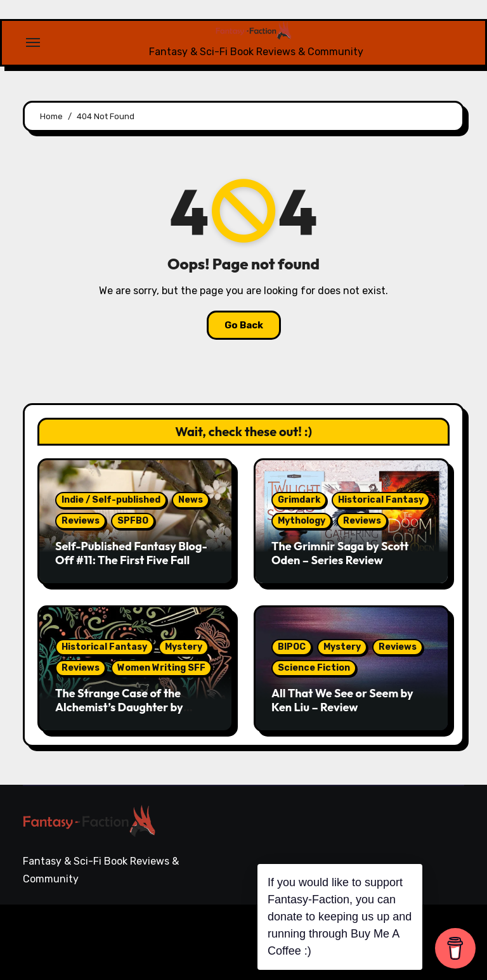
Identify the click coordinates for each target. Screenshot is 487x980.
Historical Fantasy (381, 500)
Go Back (244, 325)
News (191, 500)
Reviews (81, 521)
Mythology (302, 521)
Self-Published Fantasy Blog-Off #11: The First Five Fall (131, 553)
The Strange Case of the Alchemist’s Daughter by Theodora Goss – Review (119, 707)
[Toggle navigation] (33, 42)
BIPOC (292, 647)
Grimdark (299, 500)
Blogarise (201, 933)
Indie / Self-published (111, 500)
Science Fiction (314, 668)
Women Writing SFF (161, 668)
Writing (447, 928)
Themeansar (66, 951)
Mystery (184, 647)
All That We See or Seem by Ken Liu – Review (342, 700)
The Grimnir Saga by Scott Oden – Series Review (340, 553)
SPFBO (133, 521)
